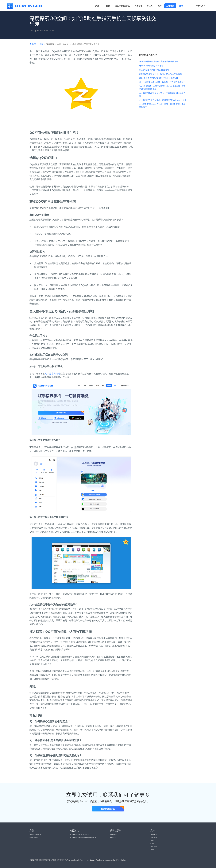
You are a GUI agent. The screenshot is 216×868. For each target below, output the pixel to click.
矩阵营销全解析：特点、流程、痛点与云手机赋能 (160, 74)
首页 (33, 44)
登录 (181, 6)
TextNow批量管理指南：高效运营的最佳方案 (159, 61)
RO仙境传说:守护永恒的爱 (79, 834)
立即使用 (170, 6)
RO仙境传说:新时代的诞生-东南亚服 (83, 837)
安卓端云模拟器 (35, 834)
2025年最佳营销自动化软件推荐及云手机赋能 (159, 78)
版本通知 (154, 846)
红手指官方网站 (53, 374)
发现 (152, 850)
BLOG (150, 6)
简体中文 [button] (199, 6)
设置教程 (154, 837)
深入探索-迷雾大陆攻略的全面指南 (154, 70)
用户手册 (154, 834)
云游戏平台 (34, 837)
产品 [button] (98, 6)
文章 (152, 840)
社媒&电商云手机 (122, 6)
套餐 (108, 6)
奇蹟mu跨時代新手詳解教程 (151, 66)
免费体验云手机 (113, 808)
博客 (41, 44)
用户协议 (113, 837)
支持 (160, 6)
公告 (152, 843)
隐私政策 (113, 834)
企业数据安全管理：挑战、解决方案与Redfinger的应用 (163, 100)
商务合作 (138, 6)
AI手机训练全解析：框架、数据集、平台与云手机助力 (162, 82)
